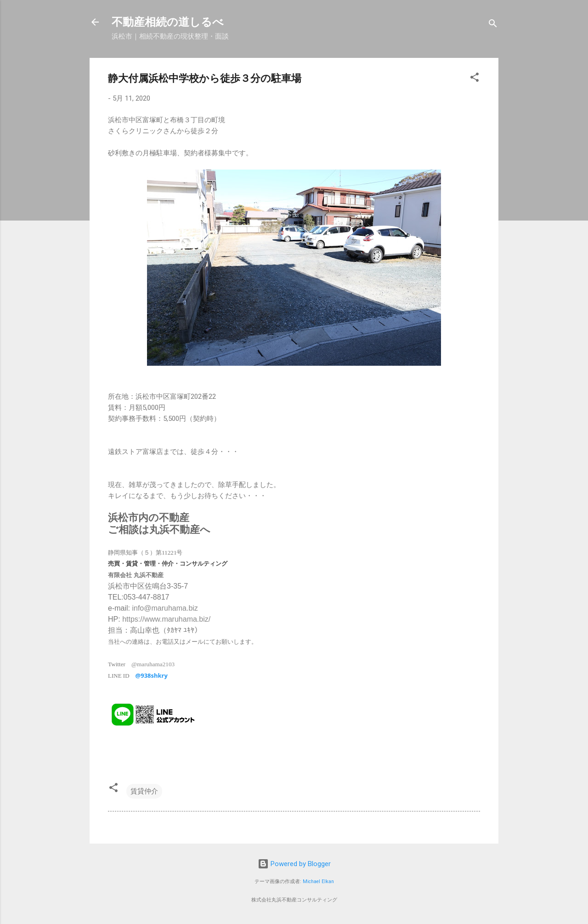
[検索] (493, 25)
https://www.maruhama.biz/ (166, 619)
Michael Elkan (318, 881)
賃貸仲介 (144, 791)
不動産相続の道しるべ (168, 22)
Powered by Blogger (294, 864)
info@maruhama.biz (165, 608)
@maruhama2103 (153, 664)
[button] (475, 79)
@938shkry (152, 675)
